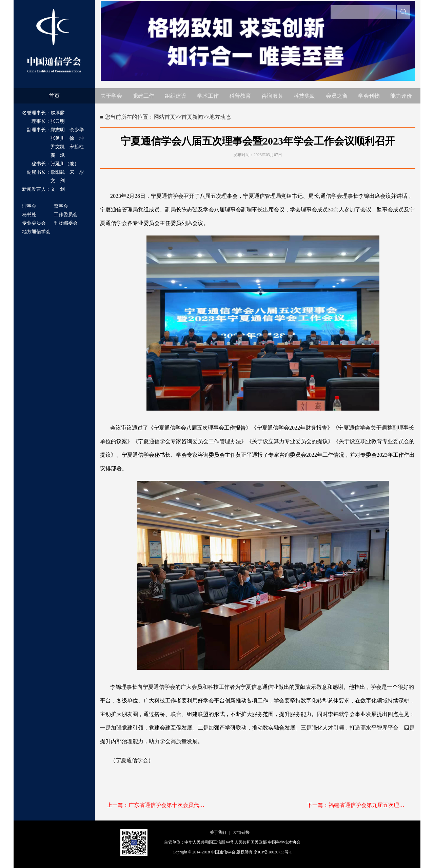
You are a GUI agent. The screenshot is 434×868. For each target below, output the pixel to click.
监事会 (61, 206)
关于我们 (218, 832)
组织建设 (176, 96)
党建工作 (143, 96)
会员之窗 (337, 96)
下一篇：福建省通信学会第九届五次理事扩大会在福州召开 (358, 805)
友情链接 (241, 832)
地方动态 (220, 117)
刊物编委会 (66, 223)
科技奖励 (304, 96)
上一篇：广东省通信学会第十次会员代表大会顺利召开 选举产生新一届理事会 (158, 805)
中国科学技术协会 (284, 842)
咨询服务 (272, 96)
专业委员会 (34, 223)
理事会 (29, 206)
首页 (54, 96)
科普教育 (240, 96)
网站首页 (164, 117)
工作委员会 (66, 215)
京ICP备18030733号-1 (273, 852)
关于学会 (111, 96)
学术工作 (208, 96)
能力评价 (401, 96)
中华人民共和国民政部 (246, 842)
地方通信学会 (36, 232)
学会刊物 (369, 96)
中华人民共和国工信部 (205, 842)
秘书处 (29, 215)
